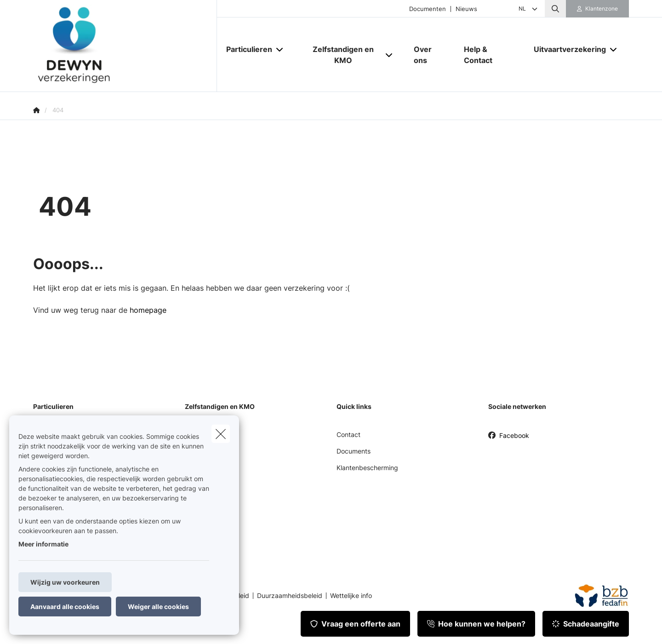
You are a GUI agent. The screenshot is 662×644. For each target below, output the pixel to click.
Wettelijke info (351, 596)
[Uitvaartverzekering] (566, 49)
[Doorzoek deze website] (555, 9)
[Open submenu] (280, 49)
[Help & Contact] (490, 55)
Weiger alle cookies (158, 607)
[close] (221, 434)
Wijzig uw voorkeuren (65, 582)
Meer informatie (43, 544)
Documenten (428, 9)
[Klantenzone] (598, 9)
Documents (354, 451)
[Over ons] (430, 55)
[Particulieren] (246, 49)
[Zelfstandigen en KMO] (340, 55)
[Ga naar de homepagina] (125, 46)
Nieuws (466, 9)
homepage (148, 310)
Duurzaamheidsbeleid (290, 596)
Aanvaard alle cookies (65, 607)
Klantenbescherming (367, 468)
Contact (348, 434)
